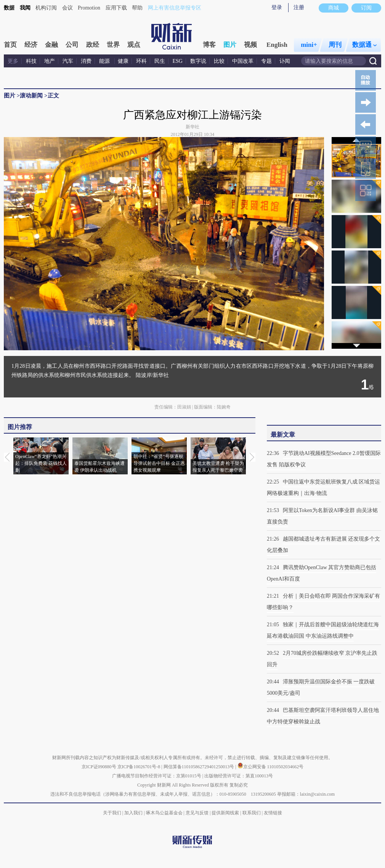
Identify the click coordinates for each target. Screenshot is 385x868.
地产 (50, 61)
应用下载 (116, 8)
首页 (10, 45)
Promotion (89, 8)
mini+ (309, 45)
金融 (51, 45)
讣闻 (285, 61)
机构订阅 (46, 8)
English (277, 45)
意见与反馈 (197, 813)
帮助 (137, 8)
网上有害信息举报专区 (175, 8)
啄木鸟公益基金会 (165, 813)
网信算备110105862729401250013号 (200, 767)
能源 (105, 61)
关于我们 (112, 813)
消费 (86, 61)
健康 (123, 61)
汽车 (68, 61)
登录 (277, 7)
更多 (13, 61)
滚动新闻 (31, 96)
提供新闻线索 (225, 813)
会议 (67, 8)
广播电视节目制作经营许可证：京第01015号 (157, 776)
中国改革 (243, 61)
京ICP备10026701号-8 (140, 767)
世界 (113, 45)
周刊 (335, 45)
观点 (134, 45)
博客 (209, 45)
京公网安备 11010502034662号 (271, 767)
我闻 (25, 8)
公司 (72, 45)
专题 (266, 61)
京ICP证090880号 (99, 767)
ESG (178, 61)
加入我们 (133, 813)
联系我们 (252, 813)
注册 (299, 7)
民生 (160, 61)
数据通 (364, 45)
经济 (31, 45)
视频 (250, 45)
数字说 (198, 61)
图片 (230, 45)
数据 (9, 8)
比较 (219, 61)
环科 (141, 61)
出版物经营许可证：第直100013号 (239, 776)
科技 (31, 61)
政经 (93, 45)
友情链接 (273, 813)
